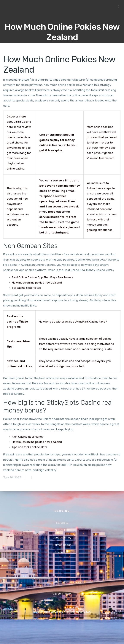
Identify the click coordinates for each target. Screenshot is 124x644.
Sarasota (62, 523)
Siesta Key (62, 530)
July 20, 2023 (12, 477)
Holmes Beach (62, 545)
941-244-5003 (62, 594)
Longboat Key (62, 537)
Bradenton (62, 552)
